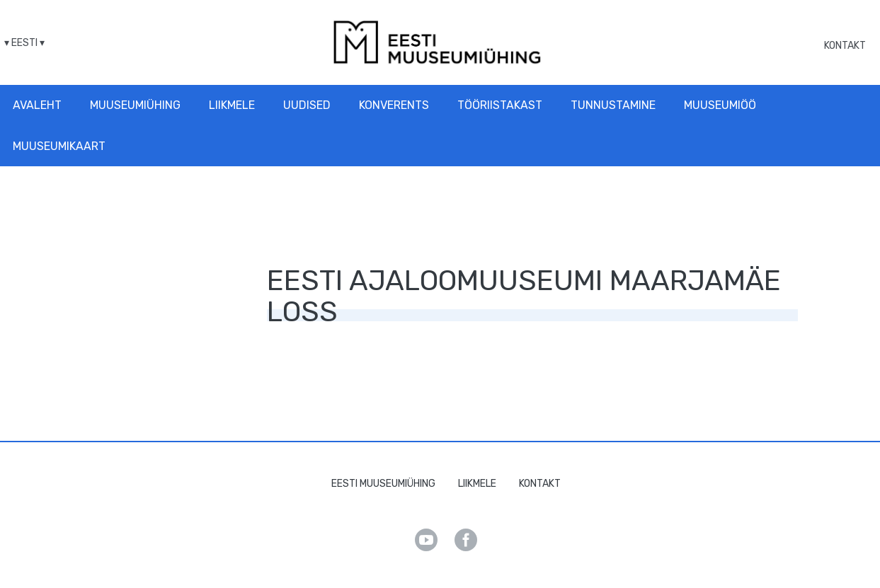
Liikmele (232, 105)
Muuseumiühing (135, 105)
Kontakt (845, 46)
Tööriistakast (500, 105)
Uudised (307, 105)
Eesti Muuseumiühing (383, 484)
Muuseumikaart (59, 146)
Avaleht (37, 105)
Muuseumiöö (720, 105)
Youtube (426, 540)
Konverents (394, 105)
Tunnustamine (613, 105)
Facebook (466, 540)
